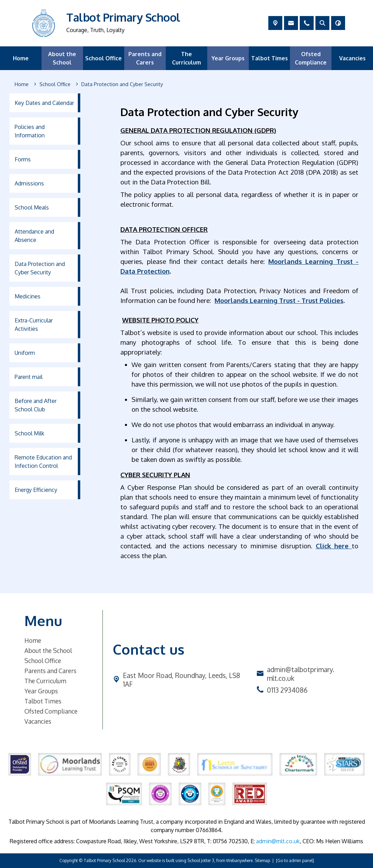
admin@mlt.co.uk (278, 841)
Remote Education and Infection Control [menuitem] (43, 462)
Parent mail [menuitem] (29, 377)
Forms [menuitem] (23, 159)
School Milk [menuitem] (29, 433)
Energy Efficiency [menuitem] (36, 490)
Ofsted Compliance (51, 711)
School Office (43, 661)
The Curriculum (45, 681)
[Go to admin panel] (295, 861)
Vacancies (38, 721)
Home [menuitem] (21, 58)
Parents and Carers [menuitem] (145, 58)
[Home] (22, 84)
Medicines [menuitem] (28, 296)
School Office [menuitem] (103, 58)
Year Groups (41, 691)
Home (33, 640)
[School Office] (55, 84)
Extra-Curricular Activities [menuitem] (34, 325)
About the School (48, 650)
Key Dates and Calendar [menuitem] (44, 103)
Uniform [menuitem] (25, 353)
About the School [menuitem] (62, 58)
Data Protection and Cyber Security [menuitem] (40, 268)
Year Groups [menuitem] (228, 58)
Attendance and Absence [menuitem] (34, 236)
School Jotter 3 (201, 861)
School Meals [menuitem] (32, 207)
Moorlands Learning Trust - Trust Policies (279, 300)
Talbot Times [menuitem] (270, 58)
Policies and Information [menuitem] (30, 131)
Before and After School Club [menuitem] (36, 405)
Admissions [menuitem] (29, 183)
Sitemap (262, 861)
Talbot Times (43, 701)
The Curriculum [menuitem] (186, 58)
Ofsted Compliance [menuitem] (311, 58)
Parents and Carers (50, 671)
